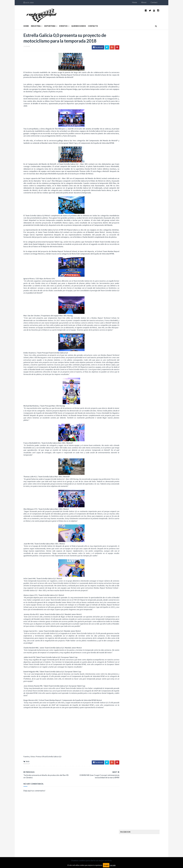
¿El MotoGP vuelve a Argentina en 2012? (147, 127)
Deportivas (45, 22)
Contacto (88, 22)
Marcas (145, 209)
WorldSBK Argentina (150, 234)
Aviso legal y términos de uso (30, 847)
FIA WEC (142, 192)
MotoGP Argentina (134, 213)
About (149, 2)
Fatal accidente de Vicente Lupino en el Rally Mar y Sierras (150, 154)
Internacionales (132, 205)
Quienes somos (73, 22)
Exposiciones (131, 188)
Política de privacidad (76, 847)
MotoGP (21, 774)
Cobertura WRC (142, 175)
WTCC (128, 234)
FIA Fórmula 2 (144, 188)
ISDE (141, 200)
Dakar (154, 175)
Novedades (149, 217)
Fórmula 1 (142, 196)
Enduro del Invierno (146, 179)
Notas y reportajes (133, 217)
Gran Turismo (131, 200)
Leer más (113, 865)
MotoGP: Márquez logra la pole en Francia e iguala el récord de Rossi (150, 141)
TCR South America (133, 230)
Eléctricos (130, 179)
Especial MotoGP (151, 184)
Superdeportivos (153, 226)
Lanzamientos (148, 205)
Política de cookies (125, 847)
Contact (159, 2)
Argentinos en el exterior (136, 171)
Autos (152, 171)
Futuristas (130, 196)
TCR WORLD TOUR (151, 230)
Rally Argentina (150, 221)
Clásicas (129, 175)
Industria (30, 22)
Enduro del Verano (133, 184)
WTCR (136, 234)
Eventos (58, 22)
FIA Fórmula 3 (131, 192)
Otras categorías (133, 221)
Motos (147, 213)
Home (140, 2)
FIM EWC (151, 192)
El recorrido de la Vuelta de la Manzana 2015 (150, 114)
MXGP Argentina (132, 209)
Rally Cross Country (134, 226)
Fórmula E (153, 196)
